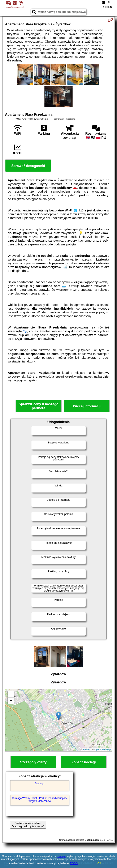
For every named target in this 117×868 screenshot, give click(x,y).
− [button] (11, 701)
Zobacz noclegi (84, 762)
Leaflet (87, 749)
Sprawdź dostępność (28, 166)
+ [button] (11, 695)
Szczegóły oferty (33, 762)
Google (62, 856)
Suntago (40, 783)
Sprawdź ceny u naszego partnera (38, 406)
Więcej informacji (87, 406)
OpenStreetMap (103, 749)
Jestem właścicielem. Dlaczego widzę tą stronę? (28, 825)
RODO (74, 863)
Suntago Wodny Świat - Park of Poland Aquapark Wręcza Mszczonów (40, 800)
